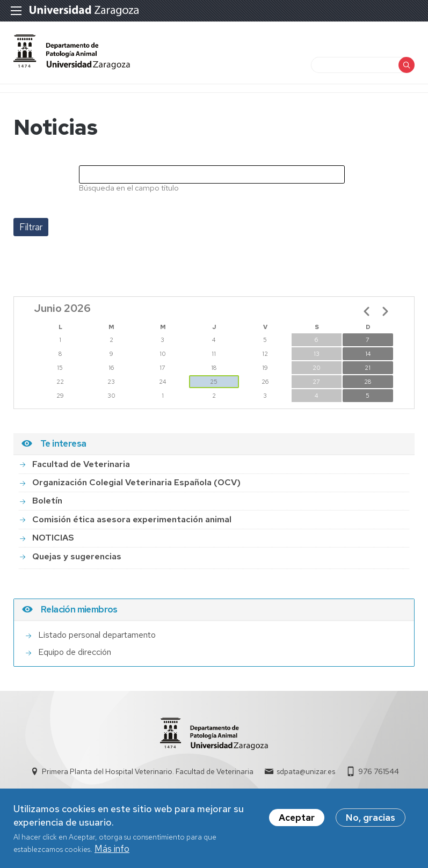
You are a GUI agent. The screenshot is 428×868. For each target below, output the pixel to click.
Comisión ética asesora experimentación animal (132, 519)
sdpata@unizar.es (306, 771)
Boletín (47, 501)
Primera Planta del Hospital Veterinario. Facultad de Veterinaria (148, 771)
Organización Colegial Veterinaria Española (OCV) (136, 482)
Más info (112, 851)
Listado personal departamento (97, 635)
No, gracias (371, 820)
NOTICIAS (53, 538)
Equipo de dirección (75, 652)
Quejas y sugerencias (77, 556)
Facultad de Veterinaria (81, 464)
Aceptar (297, 820)
